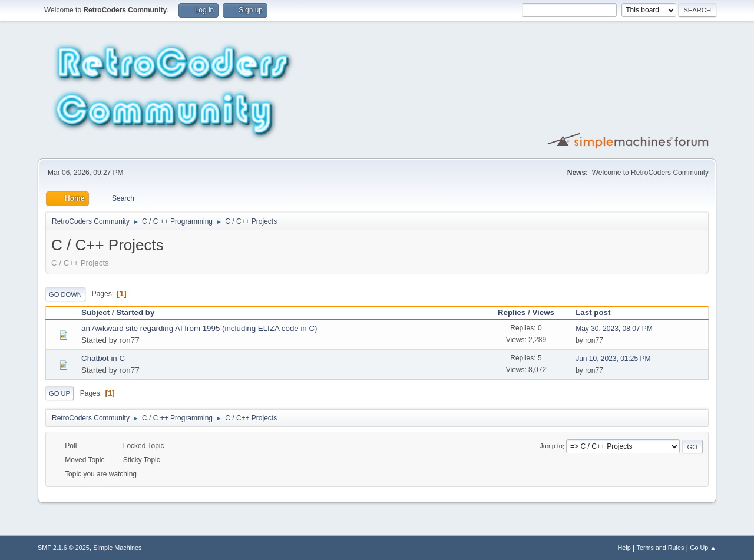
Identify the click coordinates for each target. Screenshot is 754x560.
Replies (512, 312)
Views (543, 312)
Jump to (551, 446)
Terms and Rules (661, 548)
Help (624, 548)
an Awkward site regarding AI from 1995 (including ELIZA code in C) (199, 328)
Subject (95, 312)
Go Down (65, 294)
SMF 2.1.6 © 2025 (64, 548)
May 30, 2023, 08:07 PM (614, 329)
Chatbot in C (103, 358)
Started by (140, 312)
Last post (593, 312)
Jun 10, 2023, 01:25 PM (613, 359)
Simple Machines (117, 548)
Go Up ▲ (703, 548)
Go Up (59, 393)
